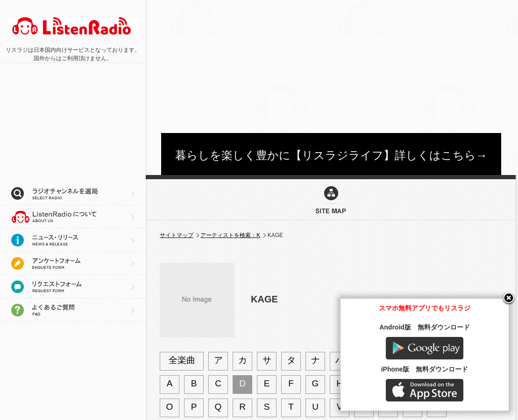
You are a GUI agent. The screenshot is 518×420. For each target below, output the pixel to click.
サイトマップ (177, 235)
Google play (425, 348)
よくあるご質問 (73, 310)
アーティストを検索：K (230, 235)
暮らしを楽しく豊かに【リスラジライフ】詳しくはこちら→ (331, 155)
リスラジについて (73, 217)
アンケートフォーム (73, 264)
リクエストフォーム (73, 287)
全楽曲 (182, 360)
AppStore (425, 390)
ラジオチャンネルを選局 (73, 194)
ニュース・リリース (73, 240)
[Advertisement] (320, 65)
